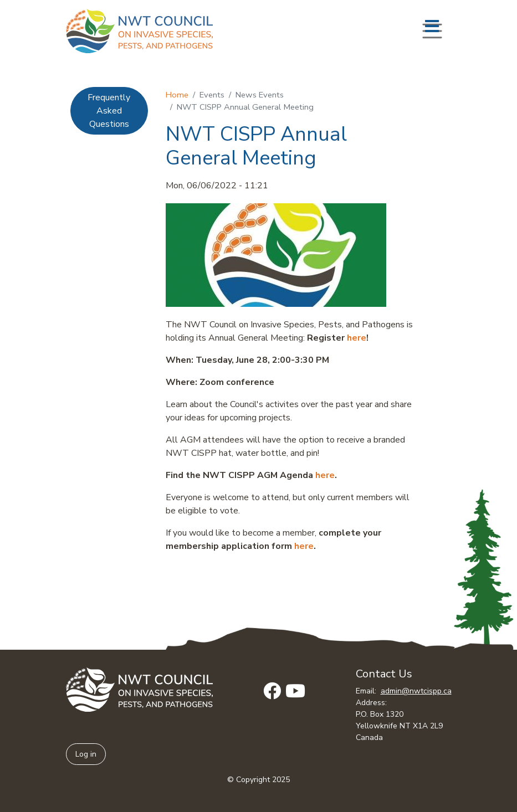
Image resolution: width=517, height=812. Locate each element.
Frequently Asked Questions (109, 111)
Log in (86, 754)
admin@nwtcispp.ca (416, 691)
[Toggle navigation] (432, 31)
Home (177, 95)
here (357, 338)
